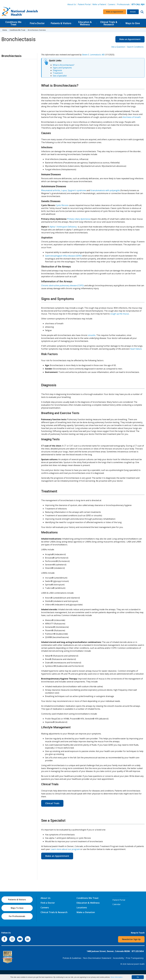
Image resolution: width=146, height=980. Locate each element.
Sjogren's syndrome (77, 190)
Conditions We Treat (13, 23)
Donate (133, 12)
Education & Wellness (85, 23)
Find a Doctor (37, 23)
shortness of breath (131, 117)
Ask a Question (118, 47)
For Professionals (17, 916)
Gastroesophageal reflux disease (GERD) (63, 256)
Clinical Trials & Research (109, 23)
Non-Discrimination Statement (97, 958)
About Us (72, 4)
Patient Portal (84, 4)
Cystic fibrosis (62, 205)
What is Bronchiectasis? (64, 65)
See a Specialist (60, 76)
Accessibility (118, 958)
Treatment (58, 73)
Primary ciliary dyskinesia (79, 219)
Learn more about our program (65, 849)
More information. (117, 977)
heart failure (136, 349)
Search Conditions (135, 47)
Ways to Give (133, 23)
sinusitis (92, 335)
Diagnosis (57, 70)
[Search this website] (142, 12)
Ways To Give (17, 908)
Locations (82, 907)
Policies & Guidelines (72, 958)
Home (5, 30)
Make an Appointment (115, 12)
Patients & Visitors (61, 23)
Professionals (123, 4)
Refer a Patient (99, 4)
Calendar (117, 904)
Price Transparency (135, 958)
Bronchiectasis (11, 56)
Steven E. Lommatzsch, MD (93, 55)
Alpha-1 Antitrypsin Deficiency (63, 227)
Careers (112, 4)
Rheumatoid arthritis (51, 190)
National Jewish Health (136, 964)
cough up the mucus (120, 314)
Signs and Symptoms (62, 68)
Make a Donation (86, 912)
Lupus (64, 190)
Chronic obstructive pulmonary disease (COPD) (62, 285)
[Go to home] (20, 12)
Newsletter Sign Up (131, 939)
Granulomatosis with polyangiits (105, 190)
